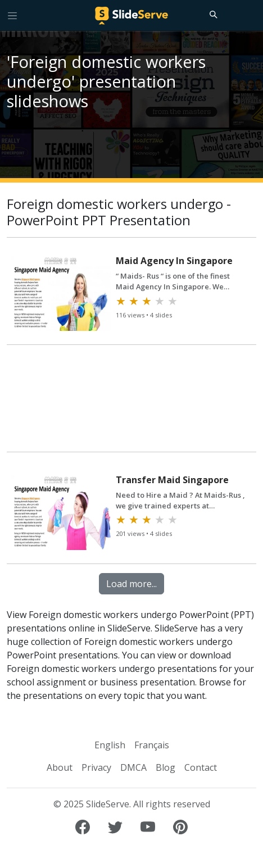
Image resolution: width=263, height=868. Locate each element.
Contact (201, 767)
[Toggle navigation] (12, 15)
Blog (165, 767)
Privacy (96, 767)
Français (152, 745)
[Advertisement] (131, 403)
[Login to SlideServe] (250, 15)
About (60, 767)
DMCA (133, 767)
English (110, 745)
